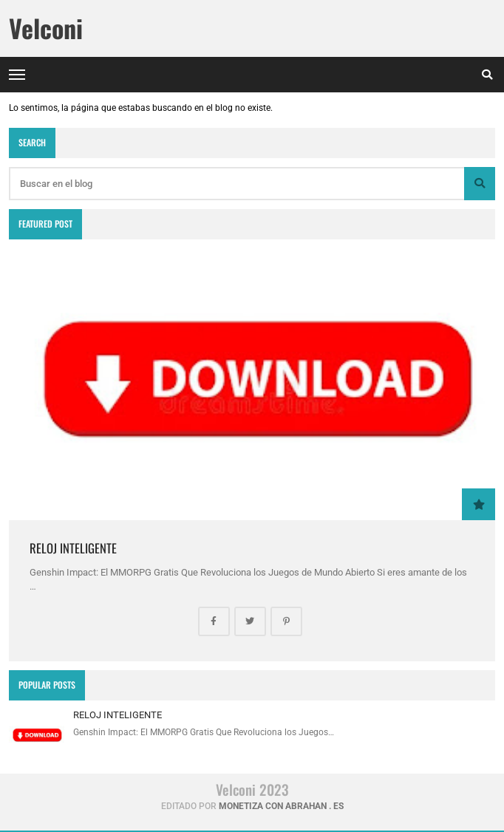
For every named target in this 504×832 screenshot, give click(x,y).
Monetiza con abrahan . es (281, 806)
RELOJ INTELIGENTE (73, 548)
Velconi (46, 28)
